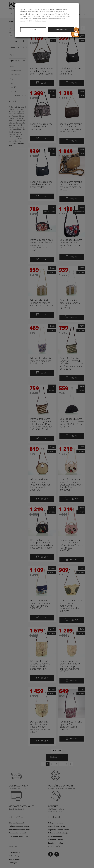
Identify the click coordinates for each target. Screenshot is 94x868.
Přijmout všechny (61, 30)
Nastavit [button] (33, 30)
